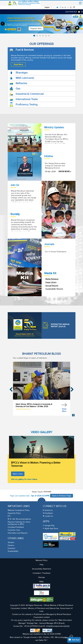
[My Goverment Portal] (42, 593)
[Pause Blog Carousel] (73, 415)
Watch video (18, 474)
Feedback (49, 513)
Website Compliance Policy (19, 510)
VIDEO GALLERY (42, 432)
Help (41, 565)
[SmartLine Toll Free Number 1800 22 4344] (51, 536)
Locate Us (49, 516)
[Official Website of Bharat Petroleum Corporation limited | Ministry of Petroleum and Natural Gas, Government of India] (24, 3)
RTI (9, 516)
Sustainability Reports (54, 289)
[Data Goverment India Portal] (42, 600)
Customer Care (14, 530)
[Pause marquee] (79, 12)
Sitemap (41, 577)
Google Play (50, 526)
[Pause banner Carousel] (77, 28)
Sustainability (13, 551)
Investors (11, 548)
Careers (11, 545)
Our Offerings (41, 44)
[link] (60, 7)
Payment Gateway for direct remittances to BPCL (19, 523)
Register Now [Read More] (36, 28)
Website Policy (41, 560)
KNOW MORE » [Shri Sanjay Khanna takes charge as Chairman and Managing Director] (65, 171)
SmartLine (49, 510)
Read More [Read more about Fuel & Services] (18, 65)
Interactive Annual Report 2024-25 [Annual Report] (56, 325)
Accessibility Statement (42, 569)
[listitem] (34, 36)
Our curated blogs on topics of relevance (30, 358)
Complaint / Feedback (42, 573)
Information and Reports (18, 533)
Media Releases (52, 279)
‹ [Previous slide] (3, 24)
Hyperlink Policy (14, 513)
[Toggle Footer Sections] (42, 502)
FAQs (41, 582)
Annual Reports (52, 286)
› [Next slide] (80, 24)
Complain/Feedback (16, 527)
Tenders (11, 542)
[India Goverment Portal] (42, 586)
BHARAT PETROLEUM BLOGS (41, 354)
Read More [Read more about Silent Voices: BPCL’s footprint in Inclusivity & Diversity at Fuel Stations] (64, 410)
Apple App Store (51, 528)
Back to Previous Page (62, 496)
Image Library (51, 282)
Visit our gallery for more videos (24, 479)
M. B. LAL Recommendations (19, 519)
